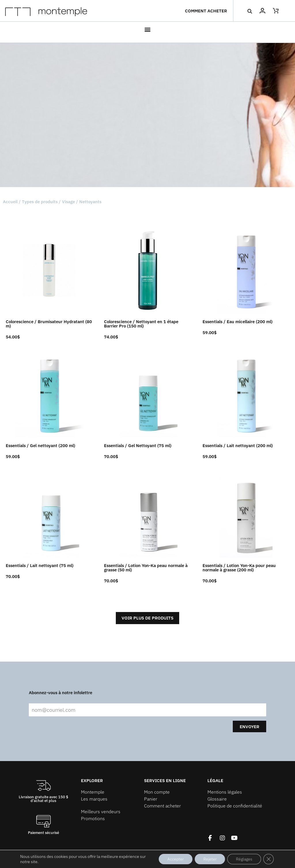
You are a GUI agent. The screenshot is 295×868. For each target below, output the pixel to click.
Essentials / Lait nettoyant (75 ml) (40, 565)
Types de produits (40, 202)
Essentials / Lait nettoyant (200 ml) (238, 446)
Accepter (175, 859)
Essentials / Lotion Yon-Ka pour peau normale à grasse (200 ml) (239, 568)
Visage (68, 202)
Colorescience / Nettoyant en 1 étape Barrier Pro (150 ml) (141, 324)
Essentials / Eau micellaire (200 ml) (238, 322)
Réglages (244, 859)
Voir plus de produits (147, 618)
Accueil (10, 202)
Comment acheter (206, 11)
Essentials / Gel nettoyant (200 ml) (40, 446)
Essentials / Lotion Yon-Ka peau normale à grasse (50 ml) (146, 568)
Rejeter (210, 859)
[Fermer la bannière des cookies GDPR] (268, 859)
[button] (250, 11)
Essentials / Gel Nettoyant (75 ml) (138, 446)
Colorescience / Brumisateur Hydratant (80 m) (49, 324)
